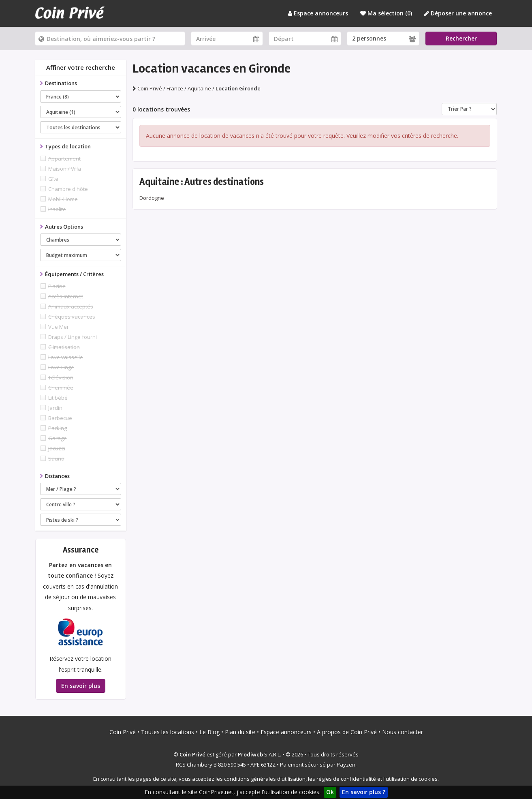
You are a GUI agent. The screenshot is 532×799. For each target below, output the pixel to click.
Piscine (57, 286)
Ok (330, 792)
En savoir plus (81, 686)
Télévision (61, 377)
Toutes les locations (168, 732)
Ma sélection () (386, 13)
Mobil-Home (63, 199)
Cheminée (61, 388)
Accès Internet (66, 296)
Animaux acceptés (71, 306)
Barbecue (60, 418)
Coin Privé (123, 732)
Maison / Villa (65, 169)
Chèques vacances (72, 317)
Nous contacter (403, 732)
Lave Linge (61, 367)
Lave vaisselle (66, 357)
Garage (58, 438)
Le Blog (209, 732)
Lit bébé (58, 398)
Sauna (56, 458)
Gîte (53, 179)
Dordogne (152, 198)
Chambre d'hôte (68, 189)
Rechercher (461, 38)
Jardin (55, 408)
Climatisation (64, 347)
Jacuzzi (57, 448)
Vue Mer (59, 327)
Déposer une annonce (458, 13)
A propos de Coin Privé (347, 732)
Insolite (57, 209)
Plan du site (240, 732)
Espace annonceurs (318, 13)
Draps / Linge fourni (73, 337)
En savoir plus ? (364, 792)
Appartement (64, 159)
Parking (58, 428)
